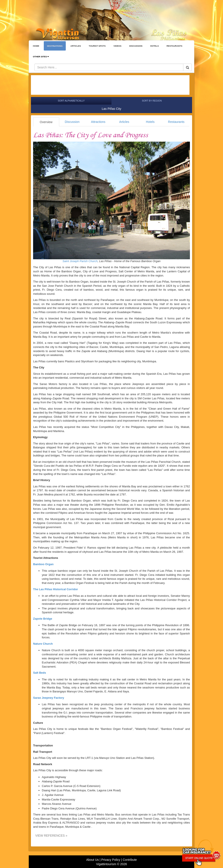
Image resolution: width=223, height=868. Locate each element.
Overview (46, 122)
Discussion (72, 122)
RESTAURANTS (174, 46)
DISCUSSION (136, 46)
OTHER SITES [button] (41, 57)
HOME (36, 46)
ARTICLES (76, 46)
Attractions (98, 122)
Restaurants (176, 122)
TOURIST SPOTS (97, 46)
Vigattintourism (106, 864)
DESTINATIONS (55, 46)
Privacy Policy (111, 860)
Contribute (130, 860)
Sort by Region (152, 101)
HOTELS (155, 46)
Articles (124, 122)
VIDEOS (117, 46)
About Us (93, 860)
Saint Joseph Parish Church (80, 261)
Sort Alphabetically (71, 101)
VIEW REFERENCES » (51, 836)
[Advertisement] (110, 85)
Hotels (150, 122)
